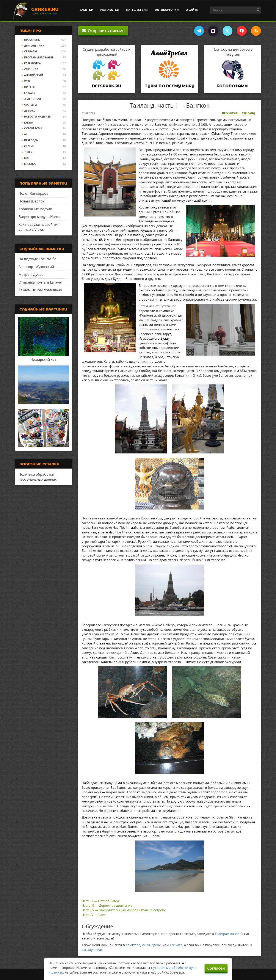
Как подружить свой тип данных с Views (39, 227)
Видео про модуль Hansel (40, 217)
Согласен (216, 968)
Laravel (30, 93)
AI (25, 134)
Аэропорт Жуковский (36, 267)
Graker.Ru (45, 9)
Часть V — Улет (94, 915)
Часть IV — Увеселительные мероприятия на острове (124, 910)
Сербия (29, 146)
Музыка (30, 164)
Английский (34, 75)
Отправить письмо (103, 31)
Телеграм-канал (227, 934)
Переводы (31, 140)
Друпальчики (34, 46)
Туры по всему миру (170, 86)
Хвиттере (133, 945)
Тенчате (176, 945)
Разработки (110, 10)
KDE (27, 158)
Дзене (156, 945)
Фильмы (31, 105)
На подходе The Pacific (37, 259)
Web (27, 81)
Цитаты (30, 87)
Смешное (31, 69)
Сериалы (31, 51)
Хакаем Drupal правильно (40, 290)
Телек (28, 152)
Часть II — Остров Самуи (101, 901)
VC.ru (146, 945)
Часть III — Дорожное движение (107, 905)
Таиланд (248, 113)
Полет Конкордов (33, 193)
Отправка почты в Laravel (40, 282)
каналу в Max (92, 950)
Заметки (86, 10)
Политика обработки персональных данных (38, 477)
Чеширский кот (43, 359)
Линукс (30, 111)
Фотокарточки (167, 10)
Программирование (39, 57)
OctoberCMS (33, 128)
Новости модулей (38, 117)
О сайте (192, 10)
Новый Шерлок (31, 201)
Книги (29, 123)
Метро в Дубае (31, 274)
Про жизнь (230, 113)
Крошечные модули (35, 209)
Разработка (32, 63)
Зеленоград (33, 99)
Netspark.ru (107, 86)
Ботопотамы (233, 86)
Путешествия (137, 10)
